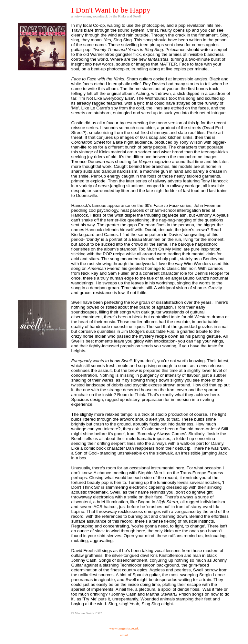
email (124, 635)
